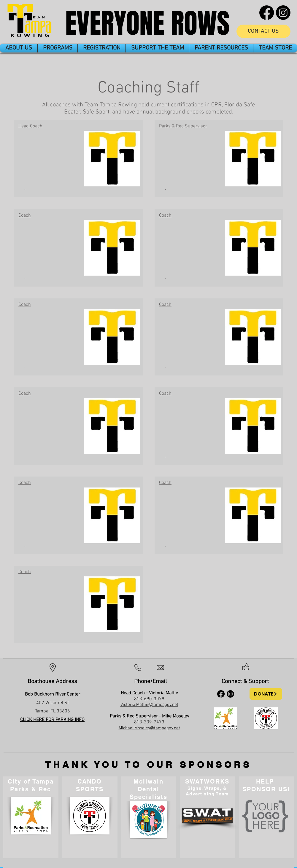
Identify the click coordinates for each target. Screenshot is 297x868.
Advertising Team (207, 794)
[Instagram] (283, 13)
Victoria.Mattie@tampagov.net (149, 705)
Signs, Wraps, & (207, 788)
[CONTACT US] (263, 31)
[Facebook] (267, 13)
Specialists (148, 797)
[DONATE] (266, 694)
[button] (19, 48)
